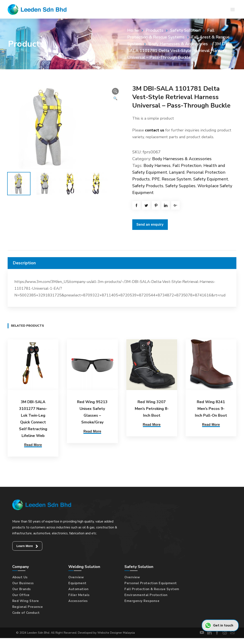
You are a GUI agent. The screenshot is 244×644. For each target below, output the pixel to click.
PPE (156, 179)
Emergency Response (142, 600)
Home (133, 30)
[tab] (122, 263)
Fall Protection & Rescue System (152, 588)
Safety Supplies (180, 186)
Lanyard (177, 172)
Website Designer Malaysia (116, 632)
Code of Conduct (26, 612)
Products (154, 30)
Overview (76, 576)
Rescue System (176, 179)
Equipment (77, 582)
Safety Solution (185, 30)
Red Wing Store (26, 600)
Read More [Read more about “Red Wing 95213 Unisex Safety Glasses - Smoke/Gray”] (92, 431)
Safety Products (148, 186)
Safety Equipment (211, 179)
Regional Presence (28, 606)
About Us (20, 576)
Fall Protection (187, 166)
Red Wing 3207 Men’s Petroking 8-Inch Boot (152, 409)
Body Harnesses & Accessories (178, 44)
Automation (78, 588)
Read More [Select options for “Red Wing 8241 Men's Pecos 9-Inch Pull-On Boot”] (211, 425)
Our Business (23, 582)
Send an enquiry (150, 224)
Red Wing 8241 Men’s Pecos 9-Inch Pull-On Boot (211, 409)
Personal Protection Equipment (151, 582)
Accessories (78, 600)
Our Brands (22, 588)
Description (24, 263)
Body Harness (157, 166)
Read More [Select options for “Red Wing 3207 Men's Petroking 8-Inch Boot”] (152, 425)
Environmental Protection (146, 594)
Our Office (21, 594)
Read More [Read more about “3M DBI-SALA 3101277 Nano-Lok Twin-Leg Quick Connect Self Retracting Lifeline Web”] (33, 445)
